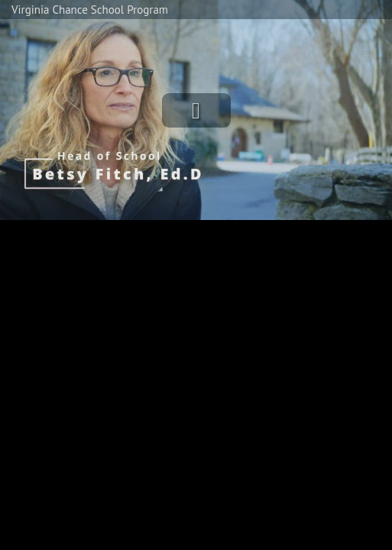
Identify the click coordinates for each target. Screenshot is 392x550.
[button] (196, 110)
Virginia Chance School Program (90, 10)
